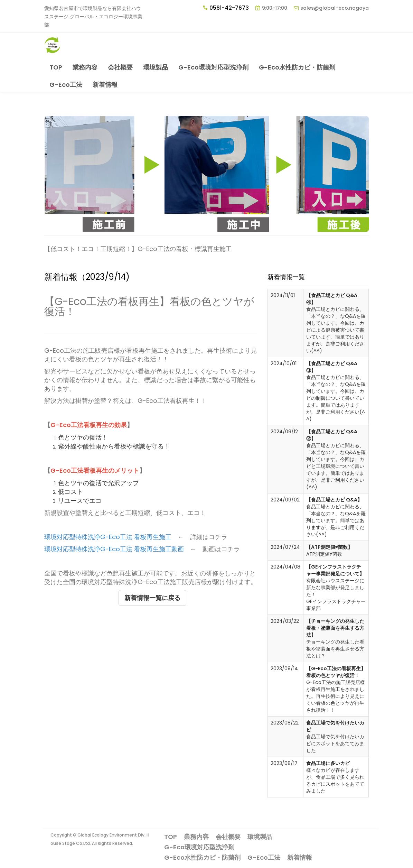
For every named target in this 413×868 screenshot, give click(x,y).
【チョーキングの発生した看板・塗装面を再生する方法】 (335, 628)
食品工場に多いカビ (328, 763)
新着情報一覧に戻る (152, 598)
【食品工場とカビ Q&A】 (334, 500)
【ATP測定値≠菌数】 (329, 547)
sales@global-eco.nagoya (335, 8)
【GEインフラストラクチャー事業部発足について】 (335, 570)
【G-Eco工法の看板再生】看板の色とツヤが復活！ (336, 672)
